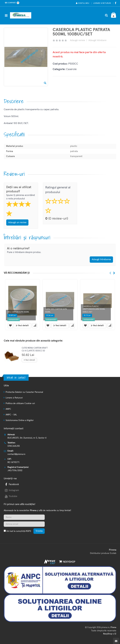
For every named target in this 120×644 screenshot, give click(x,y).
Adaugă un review (17, 222)
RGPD (28, 531)
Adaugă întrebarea (101, 259)
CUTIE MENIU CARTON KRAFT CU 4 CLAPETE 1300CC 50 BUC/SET (35, 351)
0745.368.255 (14, 446)
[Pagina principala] (21, 15)
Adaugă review (77, 40)
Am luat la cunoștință (19, 531)
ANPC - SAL (11, 415)
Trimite (39, 531)
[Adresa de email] (24, 524)
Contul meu (83, 3)
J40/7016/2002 (15, 471)
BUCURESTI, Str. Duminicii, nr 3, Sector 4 (27, 438)
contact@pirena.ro (16, 454)
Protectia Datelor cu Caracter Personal (24, 392)
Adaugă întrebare (97, 40)
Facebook (12, 484)
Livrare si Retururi (102, 3)
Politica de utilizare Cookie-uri (20, 403)
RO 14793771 (13, 462)
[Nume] (24, 517)
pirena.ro (105, 627)
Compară (11, 3)
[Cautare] (106, 15)
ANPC (8, 409)
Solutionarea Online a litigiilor (20, 420)
